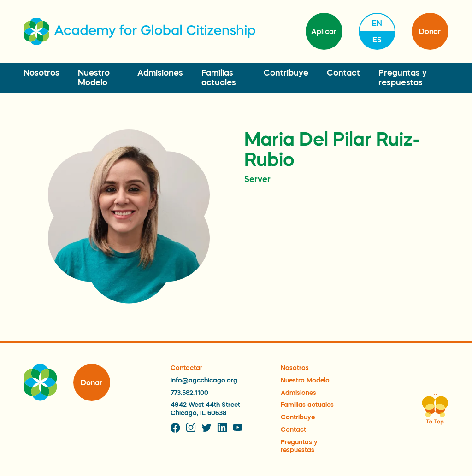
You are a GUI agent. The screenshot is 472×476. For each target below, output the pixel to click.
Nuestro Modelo (305, 380)
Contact (343, 73)
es (377, 40)
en (377, 23)
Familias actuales (307, 405)
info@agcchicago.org (204, 380)
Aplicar (324, 31)
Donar (430, 31)
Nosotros (41, 73)
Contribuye (286, 73)
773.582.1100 (189, 393)
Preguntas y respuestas (299, 446)
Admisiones (160, 73)
